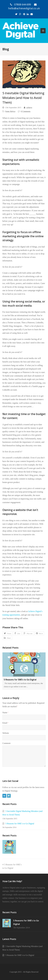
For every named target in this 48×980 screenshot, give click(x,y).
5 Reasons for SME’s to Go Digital (20, 680)
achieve (29, 108)
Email (5, 723)
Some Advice (10, 111)
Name (5, 713)
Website (6, 733)
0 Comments (26, 111)
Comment (6, 743)
